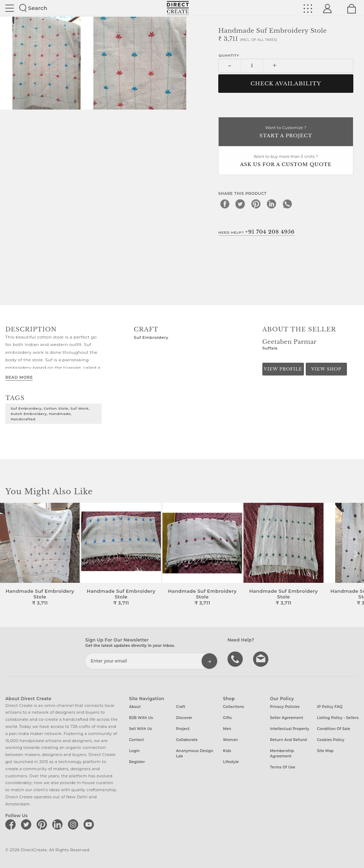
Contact (136, 740)
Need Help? (256, 232)
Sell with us (141, 729)
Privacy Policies (285, 707)
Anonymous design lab (195, 753)
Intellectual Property (290, 729)
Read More (19, 377)
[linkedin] (272, 204)
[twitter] (240, 204)
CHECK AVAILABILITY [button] (286, 84)
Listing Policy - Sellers (338, 718)
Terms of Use (283, 767)
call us (236, 659)
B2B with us (141, 718)
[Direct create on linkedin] (59, 824)
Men (227, 729)
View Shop (326, 369)
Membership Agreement (282, 753)
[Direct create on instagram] (74, 824)
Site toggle (10, 8)
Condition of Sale (334, 729)
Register (137, 762)
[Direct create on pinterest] (43, 824)
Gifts (227, 718)
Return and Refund (289, 740)
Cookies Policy (331, 740)
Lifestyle (231, 762)
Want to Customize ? (286, 132)
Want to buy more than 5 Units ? (286, 161)
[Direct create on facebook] (12, 824)
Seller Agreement (287, 718)
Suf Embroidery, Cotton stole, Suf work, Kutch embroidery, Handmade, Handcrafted (50, 414)
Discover (184, 718)
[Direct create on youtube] (90, 824)
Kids (227, 751)
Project (183, 729)
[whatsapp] (287, 204)
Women (230, 740)
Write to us (262, 659)
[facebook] (225, 204)
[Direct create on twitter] (27, 824)
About (135, 707)
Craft (181, 707)
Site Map (325, 751)
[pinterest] (256, 204)
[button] (356, 554)
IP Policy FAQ (330, 707)
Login (134, 751)
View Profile (283, 369)
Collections (233, 707)
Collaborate (187, 740)
